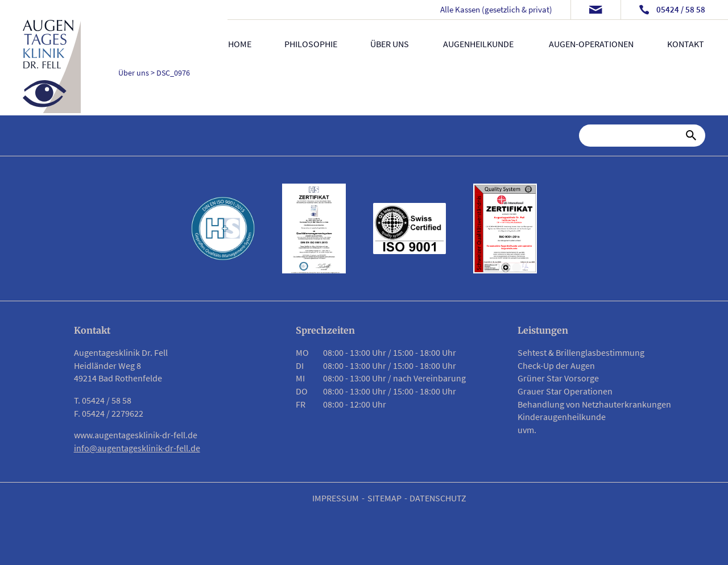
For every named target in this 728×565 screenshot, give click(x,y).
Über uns (390, 44)
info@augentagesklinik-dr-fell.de (137, 448)
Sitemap (384, 498)
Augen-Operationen (591, 44)
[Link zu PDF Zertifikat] (314, 229)
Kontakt (686, 44)
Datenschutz (438, 498)
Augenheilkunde (478, 44)
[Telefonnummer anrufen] (672, 10)
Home (240, 44)
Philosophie (311, 44)
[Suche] (635, 135)
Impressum (336, 498)
